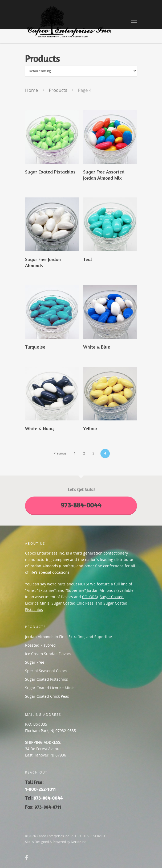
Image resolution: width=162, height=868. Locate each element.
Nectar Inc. (79, 842)
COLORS (89, 597)
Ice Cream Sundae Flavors (48, 654)
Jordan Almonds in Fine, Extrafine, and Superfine (68, 637)
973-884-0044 (48, 798)
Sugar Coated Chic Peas (72, 603)
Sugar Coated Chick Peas (47, 696)
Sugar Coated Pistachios (46, 679)
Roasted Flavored (40, 645)
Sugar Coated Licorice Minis (50, 688)
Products (58, 90)
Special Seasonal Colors (46, 671)
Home (32, 90)
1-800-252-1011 (40, 789)
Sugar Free (35, 662)
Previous (60, 453)
